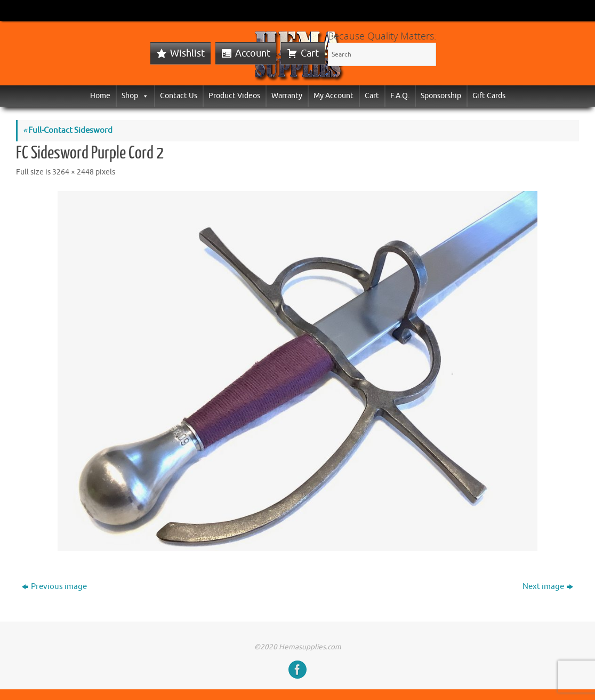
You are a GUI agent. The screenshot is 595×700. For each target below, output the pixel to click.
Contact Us (179, 96)
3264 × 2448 (73, 172)
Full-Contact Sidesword (68, 130)
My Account (333, 96)
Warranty (287, 96)
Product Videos (234, 96)
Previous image (54, 587)
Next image (548, 587)
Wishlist (187, 53)
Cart (310, 53)
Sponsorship (441, 96)
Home (100, 96)
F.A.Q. (400, 96)
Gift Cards (489, 96)
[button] (143, 96)
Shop (135, 96)
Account (253, 53)
